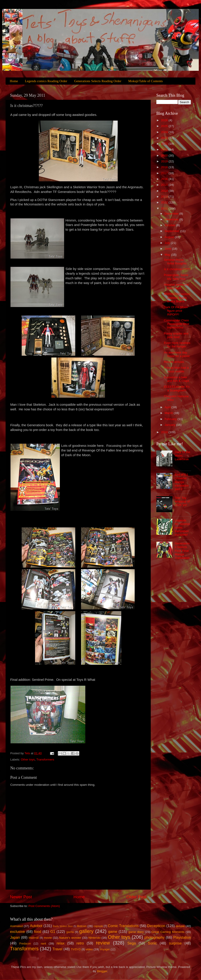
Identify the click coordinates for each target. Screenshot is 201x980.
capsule (98, 926)
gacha (70, 932)
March (169, 413)
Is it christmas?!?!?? (177, 269)
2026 (165, 120)
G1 (53, 932)
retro (80, 943)
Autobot (36, 926)
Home (14, 81)
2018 (165, 167)
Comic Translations (123, 926)
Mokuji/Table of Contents (146, 81)
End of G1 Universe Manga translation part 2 (182, 482)
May (168, 255)
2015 (165, 185)
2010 (165, 432)
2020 (165, 156)
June (168, 249)
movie (48, 938)
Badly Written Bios (63, 926)
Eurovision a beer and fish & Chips (177, 379)
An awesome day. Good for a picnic (177, 354)
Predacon (25, 944)
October (170, 225)
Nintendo (94, 938)
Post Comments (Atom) (44, 906)
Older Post (136, 897)
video (89, 949)
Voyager (105, 949)
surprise (175, 943)
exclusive (18, 932)
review (103, 943)
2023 (165, 138)
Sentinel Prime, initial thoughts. (176, 262)
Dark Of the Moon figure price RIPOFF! (176, 311)
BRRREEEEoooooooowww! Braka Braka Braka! (177, 298)
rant (43, 943)
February (171, 419)
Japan (15, 937)
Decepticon (156, 926)
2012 (165, 202)
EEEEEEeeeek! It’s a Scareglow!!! (177, 388)
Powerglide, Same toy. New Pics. (176, 277)
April (168, 407)
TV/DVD (76, 949)
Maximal (34, 938)
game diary (136, 932)
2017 (165, 173)
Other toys (28, 760)
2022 (165, 144)
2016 (165, 179)
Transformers (45, 760)
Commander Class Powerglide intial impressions (177, 324)
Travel (57, 949)
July (168, 243)
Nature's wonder (70, 938)
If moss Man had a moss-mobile (176, 369)
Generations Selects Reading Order (98, 81)
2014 (165, 191)
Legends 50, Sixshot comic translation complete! (182, 528)
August (170, 237)
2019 (165, 161)
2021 (165, 149)
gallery (86, 931)
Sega (132, 943)
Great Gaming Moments (168, 932)
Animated (16, 926)
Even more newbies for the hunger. (177, 345)
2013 (165, 197)
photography (155, 937)
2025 (165, 126)
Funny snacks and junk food (176, 335)
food (38, 932)
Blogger (102, 971)
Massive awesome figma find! (176, 286)
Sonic (152, 943)
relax (60, 943)
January (170, 425)
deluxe (180, 926)
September (172, 231)
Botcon (82, 926)
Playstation (182, 937)
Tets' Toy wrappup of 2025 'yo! (182, 501)
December (172, 214)
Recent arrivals (174, 362)
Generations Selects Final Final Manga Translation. (182, 551)
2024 (165, 132)
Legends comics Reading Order (46, 81)
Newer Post (21, 897)
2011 (165, 208)
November (172, 219)
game (113, 932)
